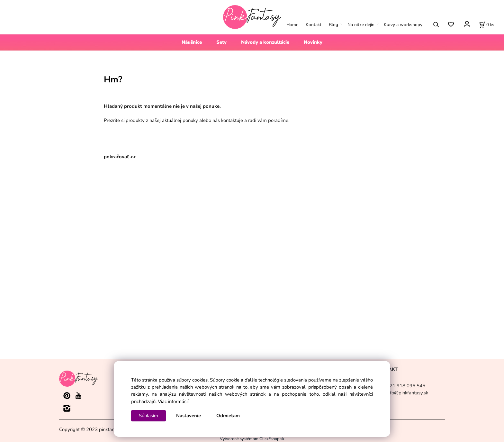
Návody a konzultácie (265, 42)
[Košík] (487, 24)
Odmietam (228, 416)
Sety (221, 42)
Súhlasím (148, 416)
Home (292, 25)
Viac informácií (173, 401)
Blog (333, 25)
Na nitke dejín (361, 25)
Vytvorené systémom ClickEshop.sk (252, 439)
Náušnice (192, 42)
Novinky (313, 42)
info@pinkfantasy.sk (407, 393)
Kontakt (314, 25)
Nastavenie (189, 416)
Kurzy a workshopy (403, 25)
